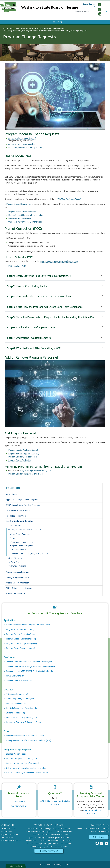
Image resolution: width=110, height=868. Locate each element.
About (42, 865)
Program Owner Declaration (20, 460)
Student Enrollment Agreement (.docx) (22, 717)
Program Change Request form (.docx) (22, 759)
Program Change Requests (22, 546)
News (85, 4)
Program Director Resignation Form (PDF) (25, 474)
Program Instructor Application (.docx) (24, 453)
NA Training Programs (17, 566)
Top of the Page (16, 866)
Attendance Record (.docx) (17, 694)
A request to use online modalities (22, 144)
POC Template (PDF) (17, 266)
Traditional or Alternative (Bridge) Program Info (29, 554)
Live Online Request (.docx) (20, 218)
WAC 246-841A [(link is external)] (19, 806)
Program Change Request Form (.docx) (36, 470)
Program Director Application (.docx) (23, 450)
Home (6, 28)
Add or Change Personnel (20, 534)
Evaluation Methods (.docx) (17, 703)
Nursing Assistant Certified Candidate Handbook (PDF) (29, 740)
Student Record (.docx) (15, 713)
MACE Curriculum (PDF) (16, 676)
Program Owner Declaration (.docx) (20, 648)
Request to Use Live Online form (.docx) (22, 763)
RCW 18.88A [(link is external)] (19, 801)
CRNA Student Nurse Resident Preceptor (23, 505)
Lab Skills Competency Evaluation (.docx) (23, 708)
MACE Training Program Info (21, 542)
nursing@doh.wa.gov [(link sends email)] (11, 841)
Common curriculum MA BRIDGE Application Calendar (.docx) (31, 671)
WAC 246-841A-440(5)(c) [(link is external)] (69, 199)
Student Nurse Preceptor (16, 593)
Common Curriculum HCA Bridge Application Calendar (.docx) (30, 666)
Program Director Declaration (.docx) (23, 457)
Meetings (58, 865)
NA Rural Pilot (14, 562)
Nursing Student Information (17, 583)
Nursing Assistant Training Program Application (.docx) (28, 625)
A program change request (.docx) (22, 138)
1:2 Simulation (11, 494)
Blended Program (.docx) (16, 754)
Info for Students (15, 558)
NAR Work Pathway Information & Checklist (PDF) (27, 773)
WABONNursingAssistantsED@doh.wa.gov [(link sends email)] (59, 261)
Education (15, 28)
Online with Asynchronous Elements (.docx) (26, 222)
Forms (12, 538)
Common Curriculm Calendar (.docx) (20, 680)
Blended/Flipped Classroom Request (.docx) (26, 147)
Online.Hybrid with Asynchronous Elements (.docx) (27, 768)
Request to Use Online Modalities (22, 212)
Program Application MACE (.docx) (20, 629)
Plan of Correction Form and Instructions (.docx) (25, 736)
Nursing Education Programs (18, 572)
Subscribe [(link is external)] (99, 837)
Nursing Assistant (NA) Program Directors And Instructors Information (35, 31)
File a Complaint (14, 526)
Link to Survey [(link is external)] (49, 851)
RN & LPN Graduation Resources (20, 588)
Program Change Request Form (19, 204)
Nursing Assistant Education (19, 521)
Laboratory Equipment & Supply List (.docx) (24, 722)
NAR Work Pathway (18, 550)
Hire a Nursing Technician (16, 516)
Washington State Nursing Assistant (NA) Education (43, 28)
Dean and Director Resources (18, 510)
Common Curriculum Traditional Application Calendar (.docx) (30, 662)
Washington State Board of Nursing (50, 7)
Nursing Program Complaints (18, 577)
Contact (67, 865)
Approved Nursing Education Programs (22, 500)
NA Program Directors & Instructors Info (24, 530)
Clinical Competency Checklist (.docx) (21, 699)
